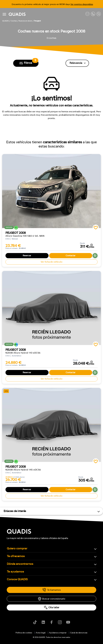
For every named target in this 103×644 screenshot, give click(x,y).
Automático (22, 532)
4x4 (33, 592)
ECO (10, 568)
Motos (50, 389)
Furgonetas (65, 389)
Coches (36, 389)
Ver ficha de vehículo (51, 262)
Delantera (9, 592)
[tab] (36, 389)
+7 (28, 544)
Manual (8, 532)
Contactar (71, 256)
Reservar (27, 256)
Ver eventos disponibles (82, 4)
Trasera (22, 592)
